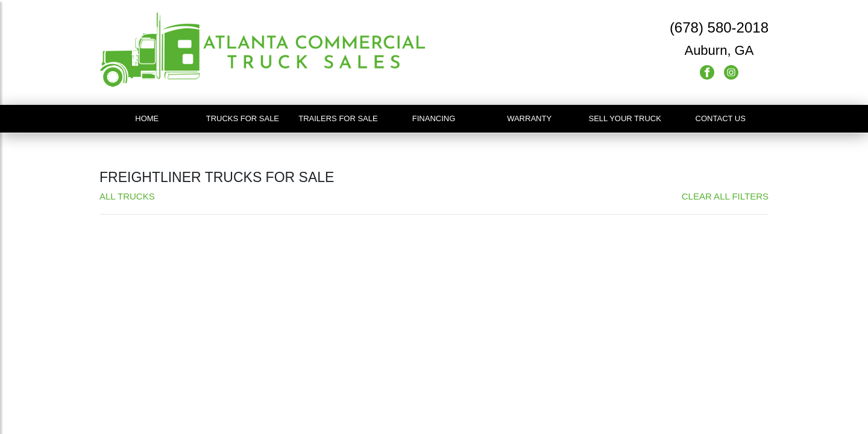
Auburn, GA (719, 50)
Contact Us (721, 118)
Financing (434, 118)
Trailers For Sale (338, 118)
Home (147, 118)
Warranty (529, 118)
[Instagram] (731, 71)
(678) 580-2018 (719, 27)
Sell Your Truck (624, 118)
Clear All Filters (725, 196)
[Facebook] (708, 71)
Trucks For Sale (243, 118)
